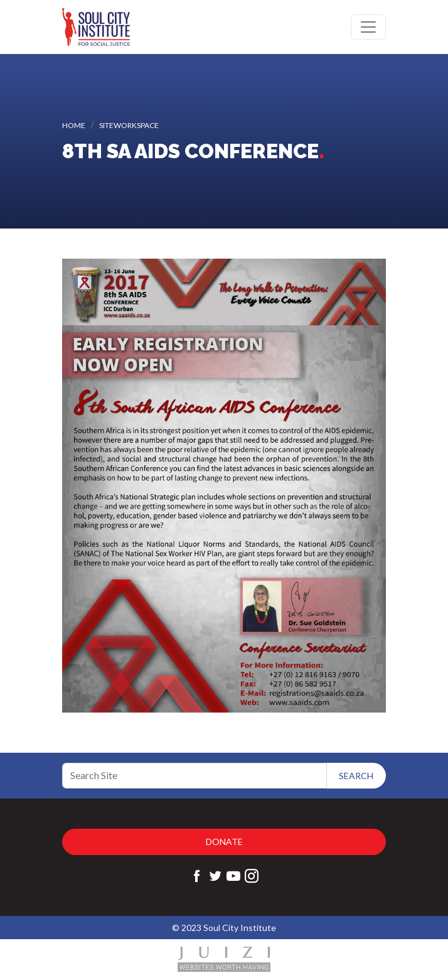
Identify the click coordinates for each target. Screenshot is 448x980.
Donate (224, 842)
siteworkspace (129, 125)
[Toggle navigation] (368, 27)
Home (74, 125)
